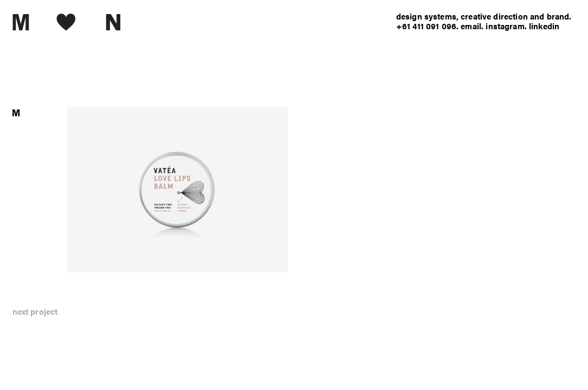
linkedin (544, 26)
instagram (505, 26)
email (471, 26)
